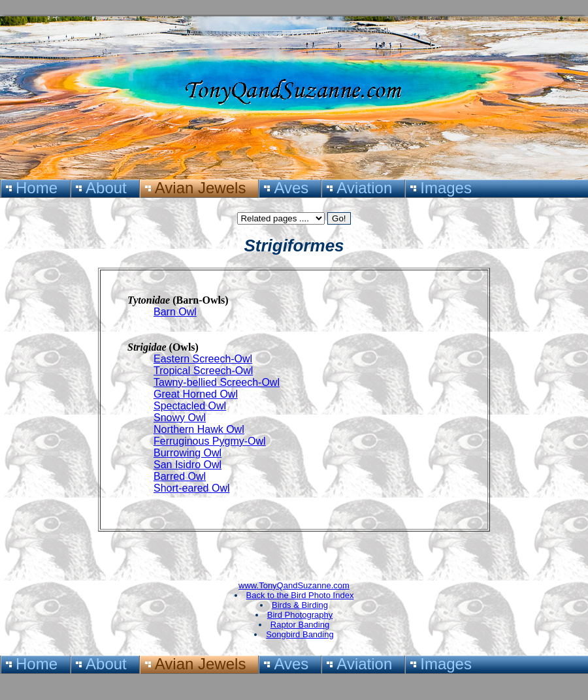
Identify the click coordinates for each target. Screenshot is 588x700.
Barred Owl (180, 476)
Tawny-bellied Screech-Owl (217, 382)
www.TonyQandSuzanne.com (294, 585)
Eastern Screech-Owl (203, 359)
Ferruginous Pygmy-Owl (210, 441)
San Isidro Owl (188, 465)
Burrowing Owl (188, 453)
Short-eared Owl (192, 488)
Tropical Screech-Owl (203, 371)
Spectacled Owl (190, 406)
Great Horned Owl (196, 394)
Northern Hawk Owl (199, 429)
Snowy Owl (180, 418)
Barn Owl (175, 312)
